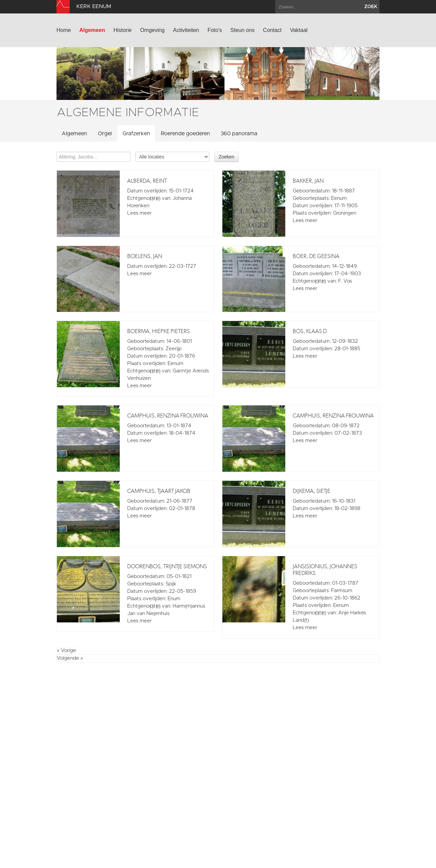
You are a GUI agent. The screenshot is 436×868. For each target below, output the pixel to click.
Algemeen (92, 30)
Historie (122, 30)
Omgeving (152, 30)
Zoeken (227, 157)
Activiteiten (186, 30)
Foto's (215, 30)
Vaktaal (299, 30)
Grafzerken (136, 134)
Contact (272, 30)
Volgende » (70, 658)
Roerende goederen (185, 134)
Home (64, 30)
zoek (371, 7)
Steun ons (243, 30)
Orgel (105, 134)
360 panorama (239, 134)
